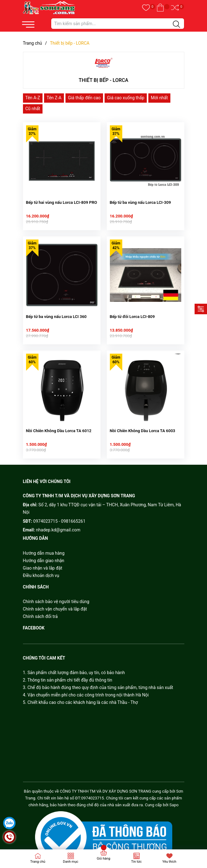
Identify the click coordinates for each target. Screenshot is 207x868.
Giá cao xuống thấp (126, 98)
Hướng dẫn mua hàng (44, 545)
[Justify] (176, 25)
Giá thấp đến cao (84, 98)
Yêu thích (169, 862)
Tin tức (136, 862)
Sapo (174, 797)
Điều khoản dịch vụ (41, 568)
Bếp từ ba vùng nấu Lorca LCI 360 (56, 311)
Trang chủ (38, 862)
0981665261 (73, 513)
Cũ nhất (33, 109)
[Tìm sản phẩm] (118, 24)
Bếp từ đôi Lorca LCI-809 (132, 311)
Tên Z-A (54, 98)
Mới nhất (159, 98)
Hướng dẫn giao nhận (44, 553)
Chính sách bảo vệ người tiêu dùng (56, 594)
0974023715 (45, 513)
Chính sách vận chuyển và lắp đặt (55, 601)
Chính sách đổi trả (40, 609)
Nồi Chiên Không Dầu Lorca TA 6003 (143, 423)
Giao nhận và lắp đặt (43, 560)
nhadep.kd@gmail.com (58, 522)
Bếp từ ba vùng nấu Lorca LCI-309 (140, 200)
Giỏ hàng (103, 859)
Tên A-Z (33, 98)
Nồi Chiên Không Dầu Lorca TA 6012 (59, 423)
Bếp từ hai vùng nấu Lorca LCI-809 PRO (62, 200)
